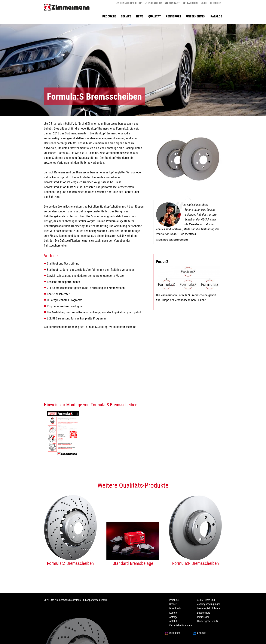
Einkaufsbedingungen (181, 625)
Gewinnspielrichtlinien (208, 608)
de (204, 3)
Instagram (154, 3)
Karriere (191, 3)
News (140, 16)
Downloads (175, 608)
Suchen (216, 3)
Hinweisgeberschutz (208, 621)
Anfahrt (173, 621)
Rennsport (174, 16)
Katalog (216, 16)
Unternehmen (196, 16)
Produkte (109, 16)
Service (126, 16)
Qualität (155, 16)
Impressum (203, 617)
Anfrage (173, 617)
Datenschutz (204, 613)
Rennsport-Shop (128, 3)
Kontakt (173, 3)
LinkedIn (202, 633)
